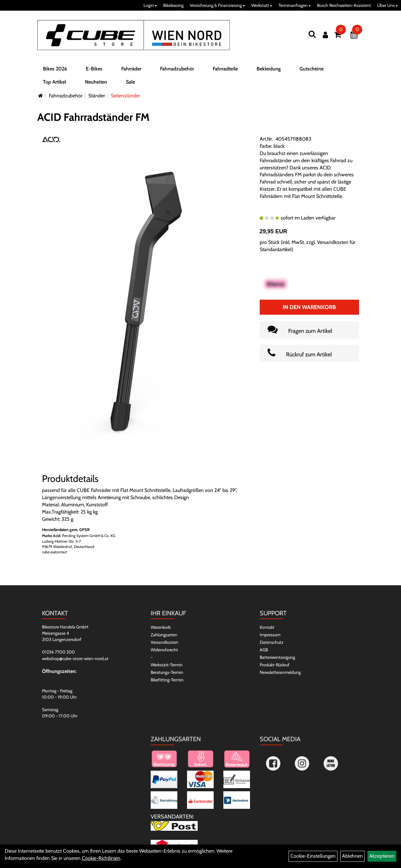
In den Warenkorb (309, 307)
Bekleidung (269, 70)
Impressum (270, 635)
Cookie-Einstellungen (313, 856)
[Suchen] (312, 34)
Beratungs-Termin (167, 672)
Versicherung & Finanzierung (217, 5)
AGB (264, 650)
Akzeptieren (382, 856)
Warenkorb (161, 627)
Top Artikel (55, 83)
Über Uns (388, 5)
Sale (130, 83)
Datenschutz (272, 642)
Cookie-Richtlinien (101, 858)
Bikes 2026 (55, 70)
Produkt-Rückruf (275, 665)
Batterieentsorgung (277, 657)
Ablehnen (352, 856)
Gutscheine (312, 70)
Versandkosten (164, 642)
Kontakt (267, 627)
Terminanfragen (295, 5)
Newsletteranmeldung (280, 672)
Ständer (97, 96)
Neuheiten (96, 83)
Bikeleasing (173, 5)
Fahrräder (131, 70)
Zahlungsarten (164, 635)
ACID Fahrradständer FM (93, 117)
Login (150, 5)
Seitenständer (125, 96)
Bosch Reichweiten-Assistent (344, 5)
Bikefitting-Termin (167, 680)
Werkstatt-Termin (167, 665)
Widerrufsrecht (164, 650)
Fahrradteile (225, 70)
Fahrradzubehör (177, 70)
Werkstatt (262, 5)
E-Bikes (94, 70)
